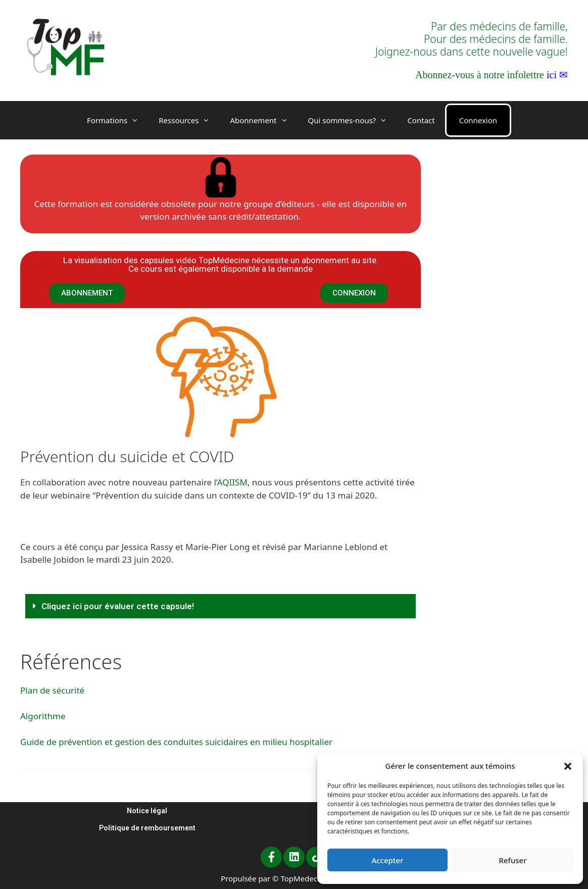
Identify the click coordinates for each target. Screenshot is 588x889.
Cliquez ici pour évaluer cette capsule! (118, 606)
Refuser (512, 860)
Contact (421, 120)
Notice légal (147, 811)
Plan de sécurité (52, 690)
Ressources (189, 120)
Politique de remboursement (147, 828)
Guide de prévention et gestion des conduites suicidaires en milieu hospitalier (176, 742)
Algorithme (43, 716)
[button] (568, 766)
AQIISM (232, 482)
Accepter (387, 860)
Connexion (478, 120)
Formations (118, 120)
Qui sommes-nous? (353, 120)
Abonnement (264, 120)
